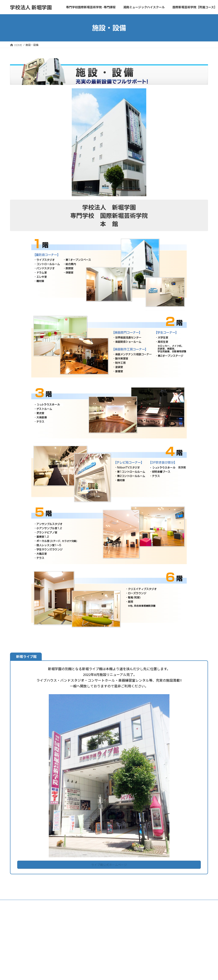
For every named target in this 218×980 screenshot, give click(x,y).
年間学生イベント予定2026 (166, 924)
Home (84, 922)
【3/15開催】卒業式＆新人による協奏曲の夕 (176, 940)
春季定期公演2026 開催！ (165, 946)
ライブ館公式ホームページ (109, 865)
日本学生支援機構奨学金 (97, 936)
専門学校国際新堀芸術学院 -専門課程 (102, 929)
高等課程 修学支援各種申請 (100, 951)
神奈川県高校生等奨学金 (97, 958)
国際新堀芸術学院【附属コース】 (100, 973)
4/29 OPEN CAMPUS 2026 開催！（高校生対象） (178, 934)
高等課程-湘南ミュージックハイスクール (104, 944)
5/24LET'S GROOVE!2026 (165, 929)
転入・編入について (95, 966)
